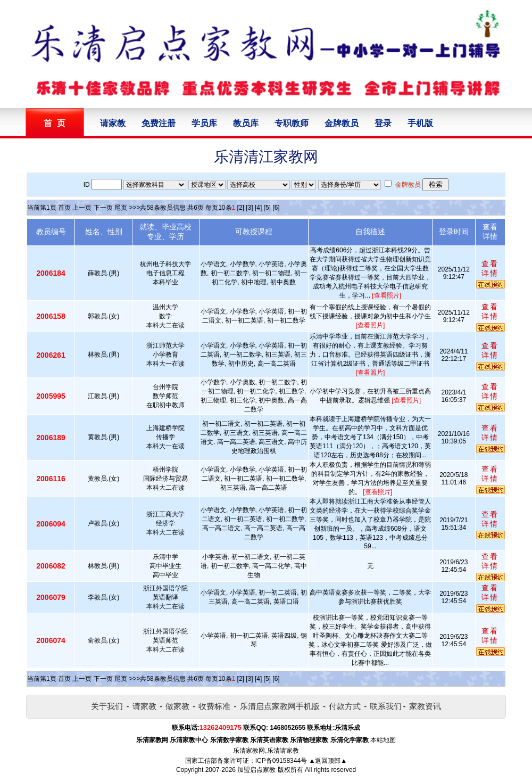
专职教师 (292, 123)
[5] (267, 208)
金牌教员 (342, 123)
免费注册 (159, 123)
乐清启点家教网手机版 (280, 706)
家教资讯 (425, 706)
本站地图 (383, 740)
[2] (241, 208)
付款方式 (345, 706)
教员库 (246, 123)
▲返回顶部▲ (328, 761)
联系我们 (386, 706)
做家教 (177, 706)
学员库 (204, 123)
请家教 (113, 123)
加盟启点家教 (256, 770)
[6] (276, 208)
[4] (258, 208)
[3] (249, 208)
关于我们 (107, 706)
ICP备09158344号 (281, 761)
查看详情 (490, 268)
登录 (383, 123)
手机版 (420, 123)
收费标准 (214, 706)
